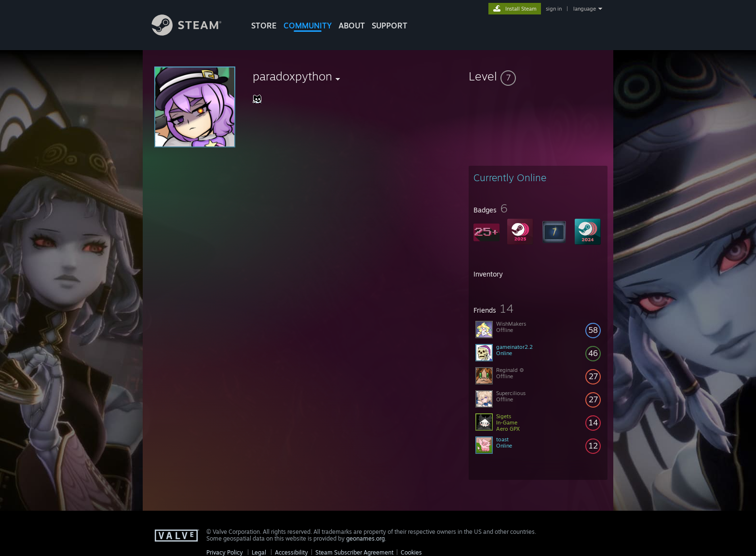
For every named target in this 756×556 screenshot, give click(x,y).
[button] (538, 76)
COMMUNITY (308, 26)
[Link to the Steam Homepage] (194, 33)
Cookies (411, 552)
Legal (259, 552)
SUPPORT (390, 26)
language (585, 9)
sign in (554, 9)
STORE (264, 26)
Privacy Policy (225, 552)
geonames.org (365, 538)
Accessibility (291, 552)
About (352, 26)
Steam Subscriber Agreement (354, 552)
